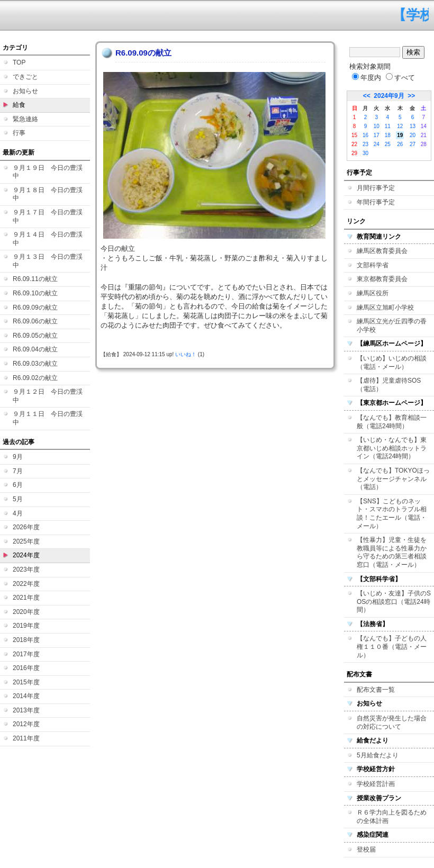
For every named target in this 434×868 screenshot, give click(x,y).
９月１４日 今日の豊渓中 (48, 239)
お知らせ (25, 91)
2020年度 (26, 612)
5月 (18, 499)
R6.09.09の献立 (35, 308)
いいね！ (186, 354)
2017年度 (26, 654)
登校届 (366, 849)
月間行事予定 (376, 188)
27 (413, 144)
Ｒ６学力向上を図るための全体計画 (392, 817)
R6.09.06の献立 (35, 321)
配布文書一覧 (376, 690)
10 (377, 126)
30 (365, 153)
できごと (25, 77)
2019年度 (26, 626)
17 (377, 135)
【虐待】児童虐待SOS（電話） (389, 385)
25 (388, 144)
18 (388, 135)
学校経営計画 (376, 784)
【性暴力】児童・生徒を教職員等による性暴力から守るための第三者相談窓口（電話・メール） (392, 552)
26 (400, 144)
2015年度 (26, 682)
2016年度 (26, 668)
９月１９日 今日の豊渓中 (48, 172)
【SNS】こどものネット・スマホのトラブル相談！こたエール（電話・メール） (392, 514)
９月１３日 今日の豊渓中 (48, 261)
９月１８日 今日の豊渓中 (48, 194)
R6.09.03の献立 (35, 364)
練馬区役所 (373, 293)
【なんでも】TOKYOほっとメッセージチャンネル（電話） (393, 479)
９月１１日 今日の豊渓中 (48, 418)
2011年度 (26, 738)
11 (388, 126)
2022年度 (26, 584)
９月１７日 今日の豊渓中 (48, 216)
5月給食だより (378, 755)
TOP (19, 62)
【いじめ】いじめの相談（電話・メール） (392, 363)
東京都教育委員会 (382, 279)
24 (377, 144)
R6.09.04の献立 (35, 349)
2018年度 (26, 640)
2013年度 (26, 710)
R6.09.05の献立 (35, 336)
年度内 (367, 78)
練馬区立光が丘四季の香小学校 (392, 325)
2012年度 (26, 724)
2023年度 (26, 569)
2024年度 (26, 555)
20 (413, 135)
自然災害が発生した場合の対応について (392, 722)
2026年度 (26, 527)
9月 (18, 457)
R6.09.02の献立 (35, 378)
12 (400, 126)
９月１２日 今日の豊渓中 (48, 396)
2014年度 (26, 696)
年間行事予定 (376, 202)
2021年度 (26, 598)
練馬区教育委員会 (382, 251)
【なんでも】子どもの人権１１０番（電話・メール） (392, 647)
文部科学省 (373, 265)
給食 (19, 105)
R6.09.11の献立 (35, 279)
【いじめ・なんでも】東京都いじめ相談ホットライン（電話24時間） (392, 448)
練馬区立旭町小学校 (385, 308)
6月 (18, 485)
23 (365, 144)
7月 (18, 471)
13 (413, 126)
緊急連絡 (25, 119)
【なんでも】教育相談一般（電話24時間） (392, 422)
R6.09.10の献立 (35, 293)
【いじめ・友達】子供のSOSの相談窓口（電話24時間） (394, 602)
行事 (19, 133)
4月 (18, 513)
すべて (400, 78)
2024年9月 (389, 96)
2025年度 (26, 541)
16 (365, 135)
